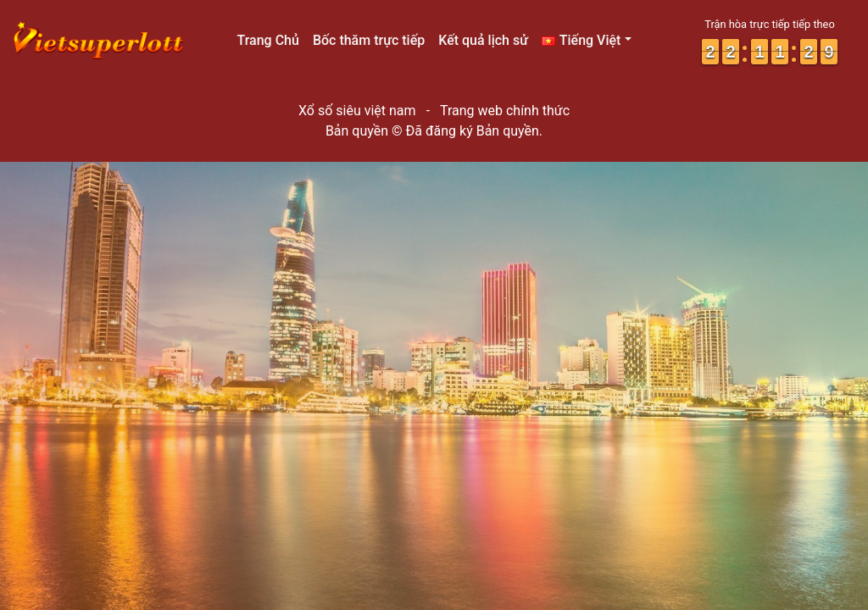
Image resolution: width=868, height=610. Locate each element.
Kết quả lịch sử (483, 40)
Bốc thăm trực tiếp (369, 40)
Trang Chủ (267, 40)
